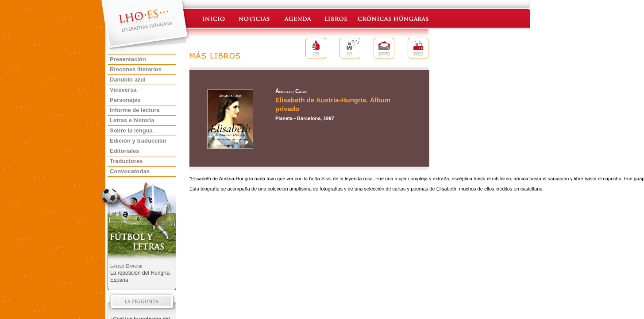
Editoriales (124, 151)
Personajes (125, 100)
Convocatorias (130, 171)
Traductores (126, 161)
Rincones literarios (136, 69)
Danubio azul (128, 80)
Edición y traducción (138, 141)
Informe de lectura (135, 110)
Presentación (128, 59)
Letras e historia (132, 120)
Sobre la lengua (131, 130)
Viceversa (123, 90)
